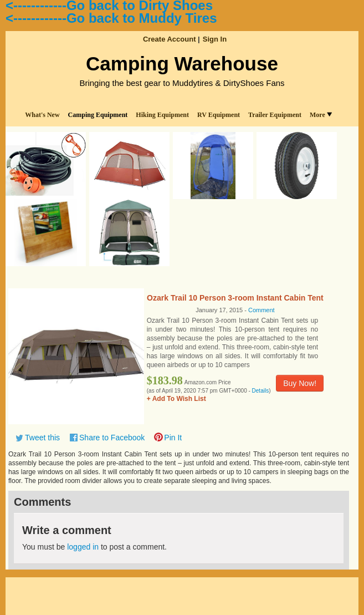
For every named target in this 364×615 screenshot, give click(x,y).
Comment (262, 310)
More (321, 115)
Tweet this (42, 438)
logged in (83, 547)
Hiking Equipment (162, 115)
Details (261, 391)
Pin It (173, 438)
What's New (42, 115)
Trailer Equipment (275, 115)
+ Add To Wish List (176, 399)
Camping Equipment (98, 115)
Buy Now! (300, 383)
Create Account (170, 39)
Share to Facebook (112, 438)
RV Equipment (219, 115)
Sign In (215, 39)
